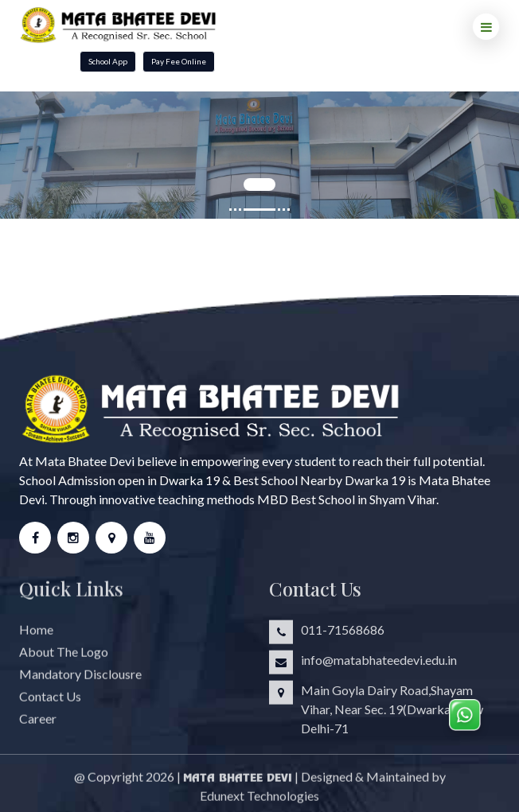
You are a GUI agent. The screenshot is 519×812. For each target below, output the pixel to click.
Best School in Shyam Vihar (363, 499)
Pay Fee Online (179, 61)
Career (38, 724)
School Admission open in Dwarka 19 (119, 480)
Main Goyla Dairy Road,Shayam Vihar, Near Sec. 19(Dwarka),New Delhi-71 (392, 715)
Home (36, 635)
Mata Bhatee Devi (238, 783)
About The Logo (64, 657)
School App (108, 61)
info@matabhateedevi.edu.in (379, 665)
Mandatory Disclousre (80, 680)
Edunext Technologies (259, 801)
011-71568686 (343, 635)
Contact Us (50, 702)
